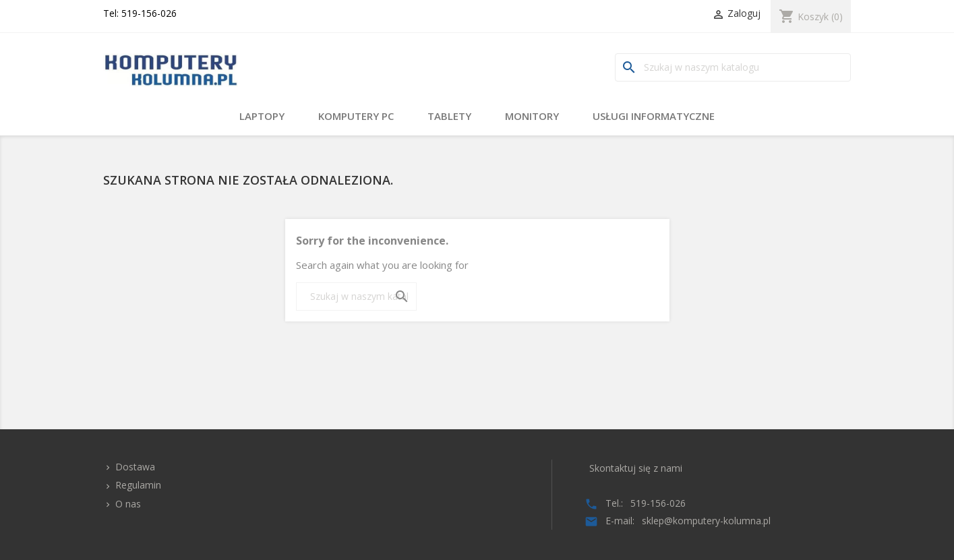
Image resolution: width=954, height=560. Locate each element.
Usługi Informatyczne (654, 116)
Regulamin (137, 485)
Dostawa (134, 467)
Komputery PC (356, 116)
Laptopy (262, 116)
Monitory (532, 116)
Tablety (449, 116)
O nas (127, 504)
